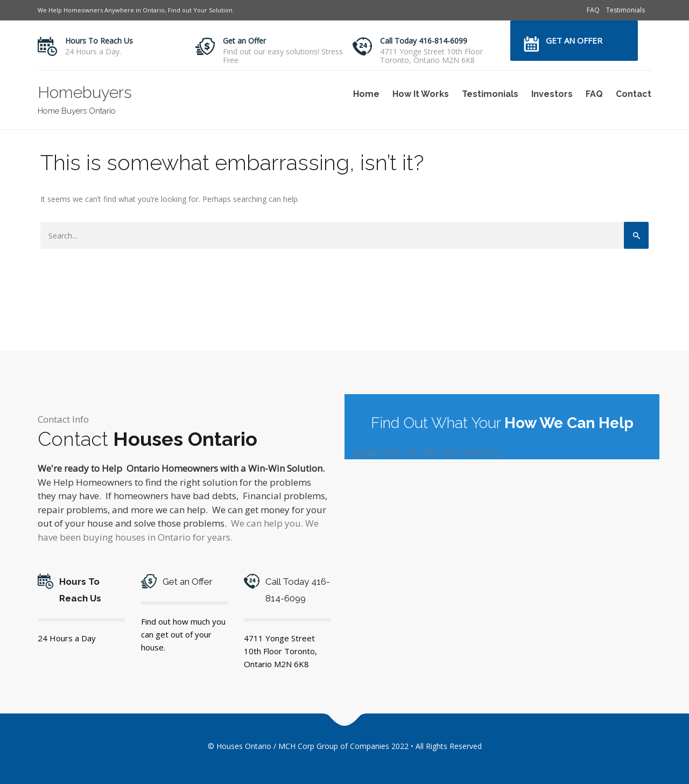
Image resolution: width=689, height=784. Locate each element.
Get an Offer (244, 41)
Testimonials (625, 10)
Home (366, 94)
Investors (552, 94)
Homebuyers (85, 92)
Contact (634, 94)
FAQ (593, 10)
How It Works (421, 94)
